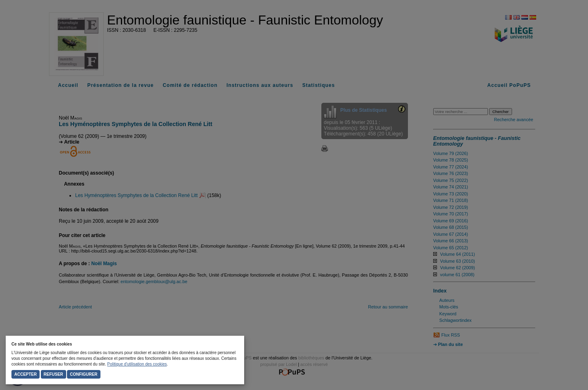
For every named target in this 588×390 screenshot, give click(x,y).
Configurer (84, 374)
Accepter (26, 374)
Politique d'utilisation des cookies (137, 364)
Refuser (53, 374)
